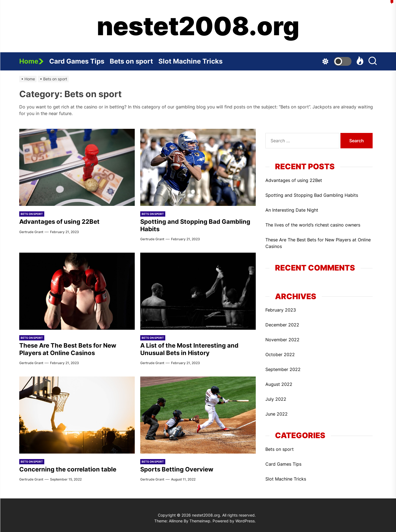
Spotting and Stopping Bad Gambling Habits (312, 195)
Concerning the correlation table (68, 469)
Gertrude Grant (31, 232)
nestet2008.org (198, 26)
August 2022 (279, 384)
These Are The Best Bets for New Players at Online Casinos (68, 349)
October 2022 (280, 354)
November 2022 (282, 340)
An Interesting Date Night (292, 210)
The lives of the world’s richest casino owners (313, 225)
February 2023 (281, 310)
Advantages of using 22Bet (59, 222)
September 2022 (283, 369)
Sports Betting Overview (177, 469)
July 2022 (276, 399)
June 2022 (277, 414)
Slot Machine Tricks (193, 59)
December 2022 (282, 325)
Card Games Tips (79, 59)
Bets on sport (134, 59)
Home (31, 61)
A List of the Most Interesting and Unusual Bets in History (189, 349)
